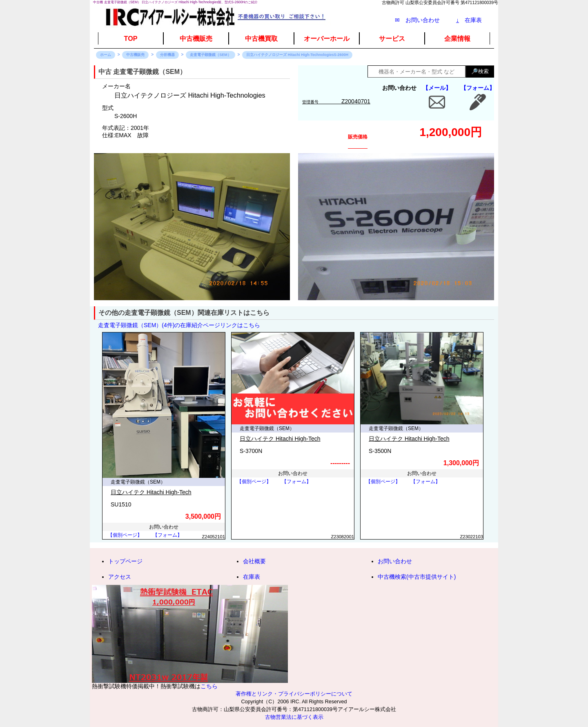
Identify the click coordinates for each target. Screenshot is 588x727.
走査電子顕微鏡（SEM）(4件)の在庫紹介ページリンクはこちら (179, 325)
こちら (209, 686)
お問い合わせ (395, 561)
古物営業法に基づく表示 (294, 717)
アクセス (120, 577)
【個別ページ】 (125, 535)
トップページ (125, 561)
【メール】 (437, 88)
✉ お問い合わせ (417, 20)
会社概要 (254, 561)
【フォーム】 (478, 88)
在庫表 (469, 20)
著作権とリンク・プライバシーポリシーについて (294, 694)
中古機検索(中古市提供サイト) (417, 577)
